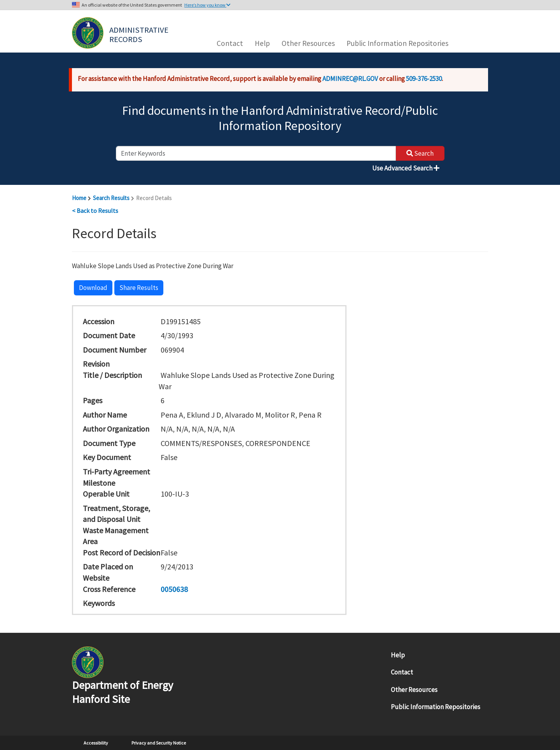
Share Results (139, 288)
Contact (230, 43)
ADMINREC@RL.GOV (350, 79)
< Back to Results (95, 211)
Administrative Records (140, 34)
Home (79, 198)
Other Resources (308, 43)
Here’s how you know (207, 5)
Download (93, 288)
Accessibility (96, 743)
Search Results (111, 198)
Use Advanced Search (406, 168)
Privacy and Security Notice (159, 743)
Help (262, 43)
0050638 (174, 589)
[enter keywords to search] (256, 153)
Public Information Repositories (397, 43)
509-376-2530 (424, 79)
